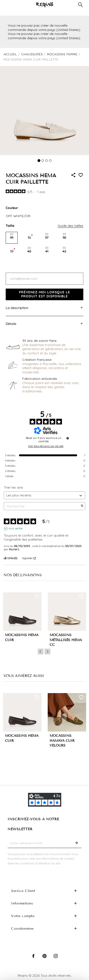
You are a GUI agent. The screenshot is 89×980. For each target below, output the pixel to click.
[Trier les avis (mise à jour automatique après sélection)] (44, 495)
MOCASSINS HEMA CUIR (22, 637)
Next (47, 652)
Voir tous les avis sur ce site (46, 446)
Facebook (33, 961)
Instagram (56, 961)
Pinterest (44, 961)
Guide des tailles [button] (70, 226)
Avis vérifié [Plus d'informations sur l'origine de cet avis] (16, 528)
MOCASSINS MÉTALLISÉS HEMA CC (66, 640)
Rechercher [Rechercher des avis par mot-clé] (42, 506)
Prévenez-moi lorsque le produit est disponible (44, 294)
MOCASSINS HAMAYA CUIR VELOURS (62, 741)
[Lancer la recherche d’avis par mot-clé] (82, 506)
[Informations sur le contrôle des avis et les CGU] (68, 438)
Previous (41, 652)
